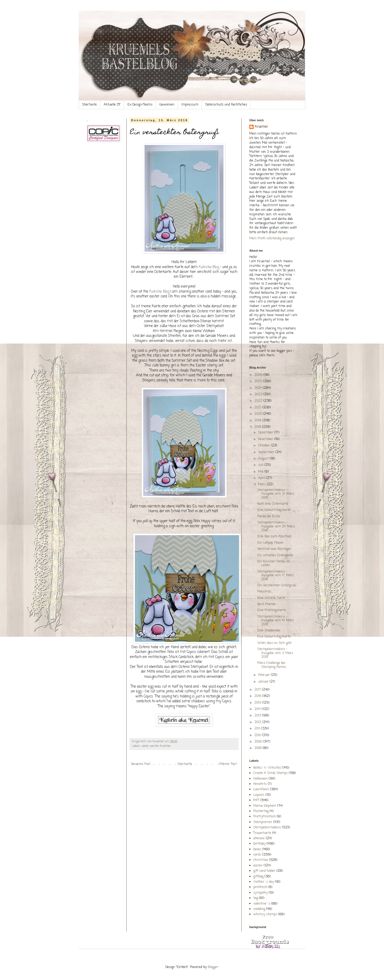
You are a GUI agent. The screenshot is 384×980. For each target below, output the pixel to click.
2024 (259, 388)
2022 (259, 401)
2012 (258, 722)
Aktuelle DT (112, 105)
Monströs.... (265, 592)
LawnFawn (261, 789)
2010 (258, 735)
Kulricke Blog (159, 292)
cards (145, 746)
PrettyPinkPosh (265, 817)
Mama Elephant (265, 806)
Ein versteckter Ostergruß (277, 586)
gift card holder (264, 871)
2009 (259, 742)
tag (256, 898)
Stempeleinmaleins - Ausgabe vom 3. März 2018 (275, 653)
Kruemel (261, 127)
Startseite (89, 105)
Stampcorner (263, 822)
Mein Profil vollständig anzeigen (272, 239)
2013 (258, 716)
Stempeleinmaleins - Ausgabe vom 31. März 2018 (276, 494)
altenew (259, 838)
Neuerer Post (141, 764)
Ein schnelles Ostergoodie (275, 555)
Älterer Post (228, 764)
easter (154, 746)
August (264, 459)
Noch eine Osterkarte (273, 504)
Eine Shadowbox (269, 631)
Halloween (261, 779)
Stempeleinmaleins (267, 828)
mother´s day (264, 882)
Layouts (259, 795)
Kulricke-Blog (209, 267)
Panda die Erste (269, 517)
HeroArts (260, 784)
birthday (259, 844)
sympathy (261, 893)
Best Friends (267, 604)
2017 (258, 690)
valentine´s (262, 904)
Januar (264, 682)
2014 (258, 709)
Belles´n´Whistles (267, 768)
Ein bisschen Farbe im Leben (274, 563)
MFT (256, 800)
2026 (259, 375)
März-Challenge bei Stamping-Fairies (272, 665)
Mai (261, 472)
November (266, 439)
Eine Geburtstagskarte (274, 510)
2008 (259, 748)
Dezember (266, 433)
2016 (258, 696)
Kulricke (165, 746)
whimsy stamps (265, 914)
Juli (261, 465)
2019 (258, 421)
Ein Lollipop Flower (271, 543)
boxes (257, 849)
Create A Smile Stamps (271, 773)
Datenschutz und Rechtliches (226, 105)
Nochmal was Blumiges (274, 549)
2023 (259, 394)
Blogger (213, 967)
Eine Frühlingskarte (272, 610)
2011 (258, 729)
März (263, 485)
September (267, 452)
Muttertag (261, 811)
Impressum (190, 105)
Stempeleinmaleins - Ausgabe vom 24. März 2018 (276, 527)
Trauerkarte (262, 833)
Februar (265, 675)
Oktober (265, 446)
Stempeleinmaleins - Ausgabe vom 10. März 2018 (276, 621)
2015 (258, 703)
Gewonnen (167, 105)
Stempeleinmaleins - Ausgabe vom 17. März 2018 (276, 576)
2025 (259, 381)
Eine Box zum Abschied (274, 537)
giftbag (258, 877)
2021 (258, 408)
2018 (258, 427)
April (262, 478)
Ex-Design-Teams (140, 105)
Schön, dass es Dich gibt (274, 643)
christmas (261, 860)
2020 (259, 414)
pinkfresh (260, 887)
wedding (259, 909)
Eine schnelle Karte (271, 598)
